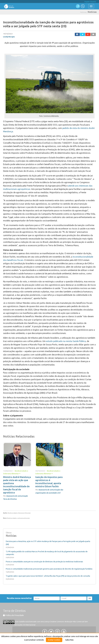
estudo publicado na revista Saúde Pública (66, 341)
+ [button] (20, 473)
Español (93, 2)
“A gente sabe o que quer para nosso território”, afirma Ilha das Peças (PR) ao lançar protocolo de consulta (48, 576)
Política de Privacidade (13, 615)
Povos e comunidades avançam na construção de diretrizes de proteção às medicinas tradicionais (44, 562)
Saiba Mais (69, 640)
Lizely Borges (9, 37)
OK (90, 598)
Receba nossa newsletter (20, 598)
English (87, 2)
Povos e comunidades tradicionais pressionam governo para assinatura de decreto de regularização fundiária (49, 569)
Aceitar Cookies (54, 640)
